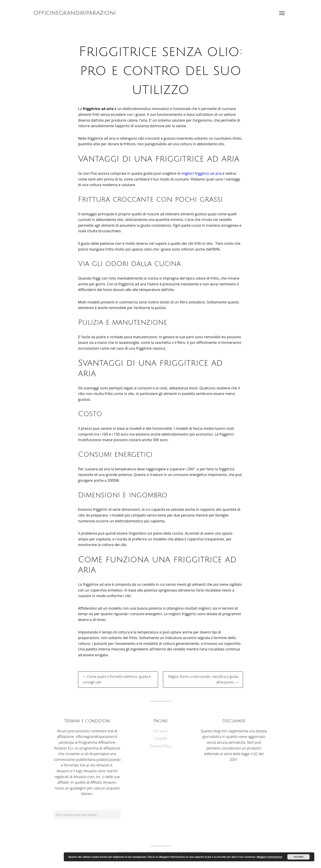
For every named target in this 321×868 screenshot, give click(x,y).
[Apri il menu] (282, 13)
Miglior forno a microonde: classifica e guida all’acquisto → (203, 679)
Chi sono (161, 731)
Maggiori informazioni (270, 857)
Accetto (298, 857)
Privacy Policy (160, 746)
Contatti (161, 738)
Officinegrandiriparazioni (75, 13)
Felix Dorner (194, 852)
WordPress (155, 852)
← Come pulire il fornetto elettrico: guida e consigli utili (117, 679)
